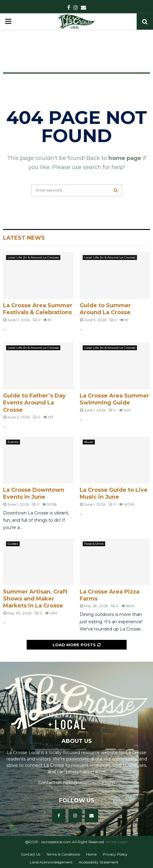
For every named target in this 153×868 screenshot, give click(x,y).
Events (13, 442)
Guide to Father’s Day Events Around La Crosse (34, 403)
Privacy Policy (115, 854)
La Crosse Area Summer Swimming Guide (114, 399)
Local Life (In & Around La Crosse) (33, 257)
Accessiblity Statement (99, 862)
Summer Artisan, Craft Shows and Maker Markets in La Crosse (35, 599)
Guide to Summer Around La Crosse (105, 309)
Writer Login (117, 842)
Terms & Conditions (63, 854)
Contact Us (31, 854)
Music (89, 442)
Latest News (24, 238)
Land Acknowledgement (51, 862)
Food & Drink (94, 544)
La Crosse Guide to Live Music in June (114, 493)
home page (125, 158)
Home (91, 854)
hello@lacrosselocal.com (89, 783)
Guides (13, 544)
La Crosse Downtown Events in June (34, 493)
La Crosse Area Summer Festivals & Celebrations (38, 309)
